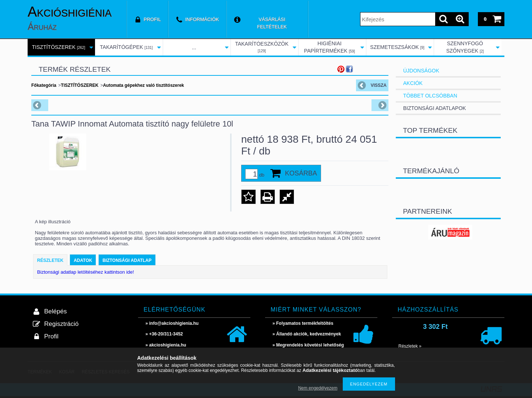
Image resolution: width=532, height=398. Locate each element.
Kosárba (301, 173)
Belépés (55, 311)
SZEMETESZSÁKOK (397, 47)
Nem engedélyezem (318, 388)
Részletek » (410, 346)
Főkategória (44, 85)
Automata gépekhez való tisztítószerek (144, 85)
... (194, 47)
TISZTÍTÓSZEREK (59, 47)
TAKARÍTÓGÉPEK (126, 47)
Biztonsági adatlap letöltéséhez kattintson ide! (86, 272)
